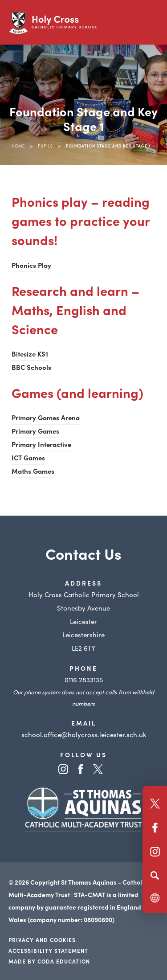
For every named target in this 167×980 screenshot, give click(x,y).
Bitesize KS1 (30, 354)
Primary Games (35, 431)
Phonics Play (31, 265)
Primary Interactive (41, 444)
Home (18, 146)
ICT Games (28, 457)
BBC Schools (31, 367)
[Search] (155, 875)
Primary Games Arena (46, 417)
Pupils (45, 146)
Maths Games (33, 471)
